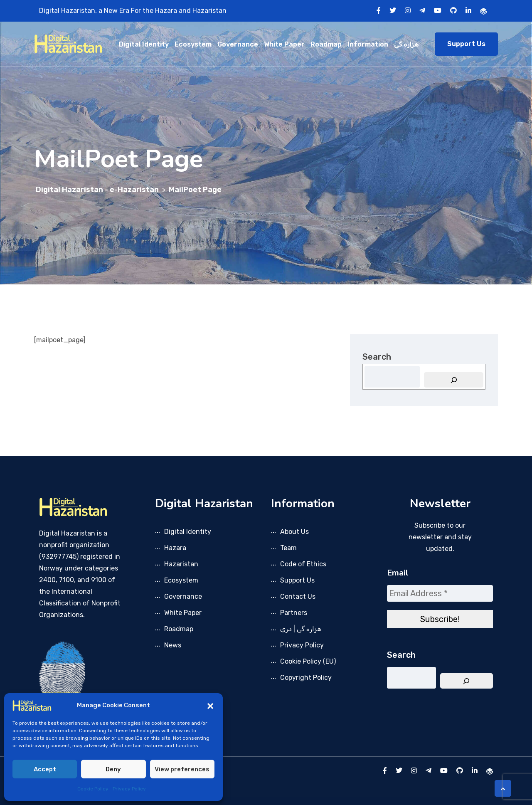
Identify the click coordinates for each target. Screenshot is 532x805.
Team (288, 548)
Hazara (175, 548)
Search (377, 357)
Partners (294, 613)
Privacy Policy (129, 789)
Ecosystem (193, 44)
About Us (294, 532)
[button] (210, 705)
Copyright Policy (306, 678)
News (173, 645)
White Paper (284, 44)
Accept (45, 769)
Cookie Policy (93, 789)
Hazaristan (181, 564)
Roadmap (326, 44)
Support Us (466, 44)
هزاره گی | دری (301, 629)
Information (368, 44)
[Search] (454, 380)
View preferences (182, 769)
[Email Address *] (440, 593)
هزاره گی (406, 44)
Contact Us (298, 596)
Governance (238, 44)
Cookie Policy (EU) (308, 661)
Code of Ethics (303, 564)
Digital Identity (144, 44)
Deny (113, 769)
